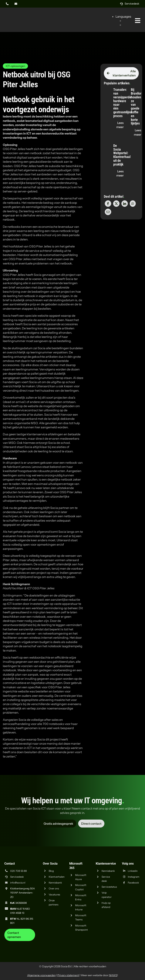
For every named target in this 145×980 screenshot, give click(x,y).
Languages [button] (123, 16)
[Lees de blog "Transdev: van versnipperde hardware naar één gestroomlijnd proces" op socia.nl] (120, 125)
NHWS (113, 975)
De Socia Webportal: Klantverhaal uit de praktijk (122, 155)
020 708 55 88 (19, 871)
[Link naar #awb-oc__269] (138, 21)
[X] (116, 204)
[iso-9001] (114, 943)
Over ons (54, 888)
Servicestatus (109, 887)
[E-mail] (108, 212)
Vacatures (54, 894)
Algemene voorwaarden (41, 975)
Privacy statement (68, 975)
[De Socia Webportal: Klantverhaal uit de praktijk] (106, 144)
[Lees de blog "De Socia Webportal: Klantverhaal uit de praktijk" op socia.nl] (120, 173)
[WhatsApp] (133, 204)
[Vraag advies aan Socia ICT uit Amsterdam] (58, 824)
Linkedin (133, 871)
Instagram (134, 877)
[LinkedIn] (125, 204)
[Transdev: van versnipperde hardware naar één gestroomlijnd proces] (106, 88)
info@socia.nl (18, 883)
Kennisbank (55, 883)
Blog (51, 871)
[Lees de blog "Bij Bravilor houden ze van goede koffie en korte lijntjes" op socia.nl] (138, 132)
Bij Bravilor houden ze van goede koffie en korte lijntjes (136, 106)
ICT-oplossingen (15, 66)
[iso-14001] (133, 943)
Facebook (133, 883)
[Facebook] (108, 204)
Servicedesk (17, 877)
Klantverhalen (57, 877)
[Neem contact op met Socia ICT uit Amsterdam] (20, 935)
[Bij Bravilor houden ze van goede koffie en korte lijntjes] (124, 88)
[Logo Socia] (17, 15)
